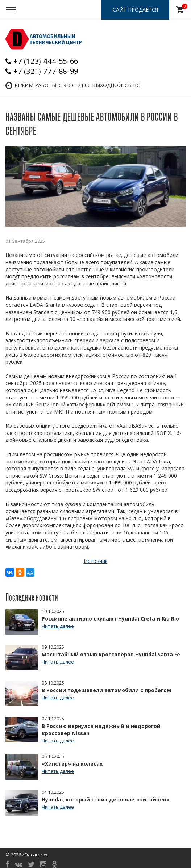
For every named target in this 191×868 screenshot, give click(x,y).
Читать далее (58, 626)
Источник (96, 561)
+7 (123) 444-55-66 (46, 61)
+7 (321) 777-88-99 (46, 71)
